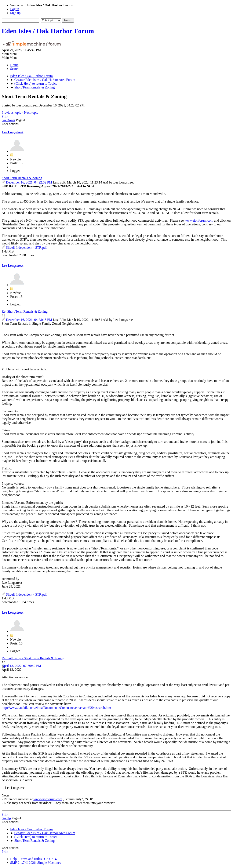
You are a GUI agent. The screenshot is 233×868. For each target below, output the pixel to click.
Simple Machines (49, 863)
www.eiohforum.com (199, 220)
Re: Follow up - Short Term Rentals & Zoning (33, 658)
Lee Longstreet (12, 132)
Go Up (6, 818)
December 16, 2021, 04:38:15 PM (29, 320)
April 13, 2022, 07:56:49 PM (21, 666)
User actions (10, 124)
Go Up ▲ (51, 859)
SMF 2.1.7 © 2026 (23, 863)
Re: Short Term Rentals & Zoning (25, 311)
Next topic (31, 112)
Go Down (8, 120)
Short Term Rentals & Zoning (22, 178)
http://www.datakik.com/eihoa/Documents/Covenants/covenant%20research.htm (56, 708)
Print (5, 116)
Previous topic (11, 112)
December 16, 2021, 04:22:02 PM (29, 182)
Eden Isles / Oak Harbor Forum (48, 31)
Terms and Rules (30, 859)
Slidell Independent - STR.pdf (24, 248)
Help (13, 859)
